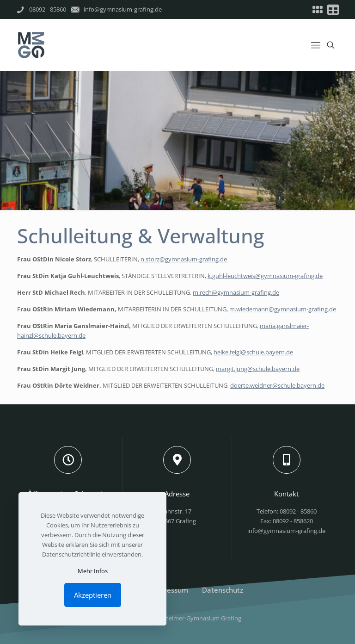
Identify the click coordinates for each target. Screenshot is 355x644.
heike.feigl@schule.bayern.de (253, 352)
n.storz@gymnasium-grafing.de (184, 259)
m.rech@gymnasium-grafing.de (236, 292)
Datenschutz (223, 590)
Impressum (170, 590)
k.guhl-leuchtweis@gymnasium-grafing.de (265, 276)
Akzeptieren (93, 595)
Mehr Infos (93, 571)
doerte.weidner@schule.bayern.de (277, 385)
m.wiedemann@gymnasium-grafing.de (283, 309)
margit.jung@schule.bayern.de (258, 369)
